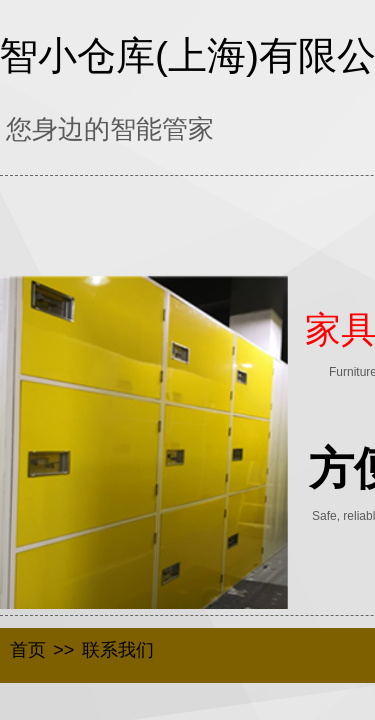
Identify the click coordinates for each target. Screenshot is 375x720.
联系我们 (118, 650)
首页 (28, 650)
